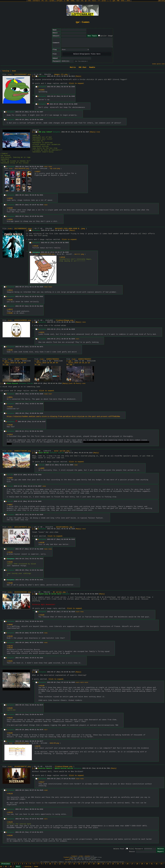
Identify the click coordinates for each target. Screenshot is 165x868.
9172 (41, 621)
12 (60, 864)
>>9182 (46, 643)
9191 (41, 580)
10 (50, 864)
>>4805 (41, 468)
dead (123, 1)
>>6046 (44, 486)
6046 (40, 501)
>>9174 (77, 683)
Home (14, 71)
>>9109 (41, 615)
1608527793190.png (22, 451)
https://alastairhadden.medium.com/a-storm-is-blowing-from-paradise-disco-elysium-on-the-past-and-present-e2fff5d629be (63, 417)
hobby (73, 1)
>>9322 (46, 287)
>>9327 (37, 172)
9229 (73, 329)
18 (89, 864)
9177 (41, 741)
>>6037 (10, 505)
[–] (34, 76)
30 (147, 864)
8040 (97, 594)
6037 (40, 486)
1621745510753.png (22, 169)
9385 (73, 96)
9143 (73, 539)
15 (74, 864)
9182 (41, 658)
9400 (41, 120)
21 (103, 864)
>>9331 (46, 167)
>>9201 (84, 384)
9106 (41, 287)
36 (11, 867)
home (29, 1)
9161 (41, 559)
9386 (76, 104)
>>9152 (82, 779)
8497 (67, 230)
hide (10, 75)
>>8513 (10, 290)
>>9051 (10, 397)
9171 (41, 832)
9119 (73, 779)
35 (6, 867)
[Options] (162, 1)
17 (84, 864)
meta (129, 1)
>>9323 (50, 287)
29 (142, 864)
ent (89, 1)
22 (108, 864)
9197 (44, 422)
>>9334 (50, 167)
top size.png (55, 169)
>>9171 (46, 819)
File (131, 849)
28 (137, 864)
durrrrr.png (79, 254)
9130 (73, 529)
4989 (71, 465)
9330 (41, 167)
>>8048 (10, 625)
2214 (91, 453)
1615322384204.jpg (22, 592)
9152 (41, 809)
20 (98, 864)
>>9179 (77, 612)
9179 (41, 633)
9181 (41, 643)
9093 (67, 243)
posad (104, 1)
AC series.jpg (59, 592)
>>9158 (10, 562)
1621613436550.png (22, 320)
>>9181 (82, 612)
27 (132, 864)
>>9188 (10, 407)
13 (65, 864)
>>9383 (41, 90)
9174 (41, 705)
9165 (73, 682)
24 (118, 864)
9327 (87, 132)
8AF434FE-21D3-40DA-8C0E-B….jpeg (70, 229)
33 (161, 864)
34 (1, 867)
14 (69, 864)
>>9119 (10, 794)
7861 (108, 768)
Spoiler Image (106, 36)
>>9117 (41, 782)
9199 (41, 515)
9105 (67, 252)
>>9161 (46, 549)
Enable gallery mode (158, 64)
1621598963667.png (22, 75)
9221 (73, 322)
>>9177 (46, 730)
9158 (41, 549)
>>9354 (46, 205)
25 (123, 864)
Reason (132, 852)
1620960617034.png (47, 254)
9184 (41, 570)
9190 (41, 413)
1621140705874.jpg (22, 527)
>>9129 (77, 779)
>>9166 (46, 790)
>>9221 (41, 332)
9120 (73, 612)
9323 (41, 306)
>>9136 (10, 552)
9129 (41, 790)
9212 (73, 76)
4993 (40, 475)
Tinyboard (74, 856)
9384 (73, 87)
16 (79, 864)
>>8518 (35, 246)
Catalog (6, 71)
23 (113, 864)
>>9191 (50, 549)
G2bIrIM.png (54, 743)
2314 (60, 383)
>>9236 (10, 350)
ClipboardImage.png (65, 320)
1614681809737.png (22, 767)
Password (139, 849)
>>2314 (10, 435)
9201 (41, 431)
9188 (41, 394)
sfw (42, 1)
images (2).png (61, 75)
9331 (41, 195)
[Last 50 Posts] (75, 383)
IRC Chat (82, 67)
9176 (41, 730)
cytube (52, 1)
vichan (81, 856)
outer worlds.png (62, 451)
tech (78, 1)
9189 (41, 404)
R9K (118, 1)
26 (128, 864)
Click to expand (76, 83)
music (94, 1)
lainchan (87, 856)
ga (86, 1)
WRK (68, 1)
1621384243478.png (22, 743)
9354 (41, 216)
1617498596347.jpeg (23, 229)
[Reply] (78, 76)
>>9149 (41, 686)
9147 (73, 672)
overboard (36, 1)
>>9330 (98, 132)
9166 (41, 819)
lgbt (114, 1)
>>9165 (10, 708)
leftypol (59, 1)
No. (70, 76)
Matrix (73, 67)
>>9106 (10, 300)
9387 (41, 112)
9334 (41, 205)
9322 (41, 297)
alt (46, 1)
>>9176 (86, 683)
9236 (73, 339)
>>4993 (76, 465)
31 (152, 864)
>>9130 (41, 543)
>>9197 (50, 394)
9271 (41, 347)
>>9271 (77, 339)
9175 (41, 715)
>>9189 (46, 394)
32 (157, 864)
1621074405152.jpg (64, 527)
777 (99, 1)
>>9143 (84, 529)
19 (94, 864)
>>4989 (10, 478)
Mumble (92, 67)
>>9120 (10, 636)
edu (82, 1)
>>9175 (82, 683)
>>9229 (84, 322)
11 (55, 864)
